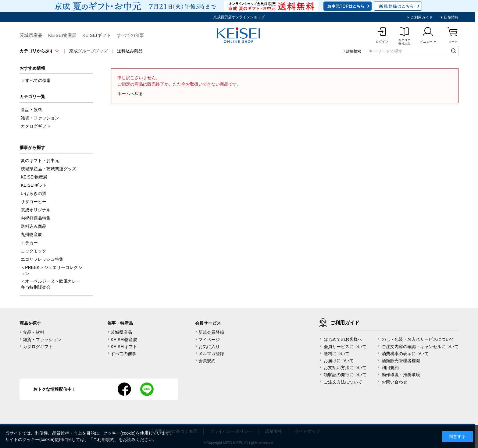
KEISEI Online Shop (239, 36)
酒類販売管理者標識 (401, 361)
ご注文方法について (343, 382)
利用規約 (390, 368)
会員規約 (207, 361)
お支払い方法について (345, 368)
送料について (337, 354)
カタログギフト (38, 347)
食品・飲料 (34, 332)
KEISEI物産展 (62, 35)
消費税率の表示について (405, 354)
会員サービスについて (345, 347)
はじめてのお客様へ (343, 339)
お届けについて (339, 361)
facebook (124, 389)
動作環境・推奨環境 (401, 375)
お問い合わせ (394, 382)
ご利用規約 (104, 439)
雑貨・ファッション (42, 340)
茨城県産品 (31, 35)
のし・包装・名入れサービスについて (418, 339)
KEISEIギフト (96, 35)
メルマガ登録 (211, 354)
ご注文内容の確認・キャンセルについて (420, 347)
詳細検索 (354, 51)
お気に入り (209, 347)
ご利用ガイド (421, 17)
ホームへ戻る (130, 93)
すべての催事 (130, 35)
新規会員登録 (211, 332)
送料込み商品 (130, 51)
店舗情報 (451, 17)
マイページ (209, 340)
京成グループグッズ (88, 51)
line (147, 389)
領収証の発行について (345, 375)
